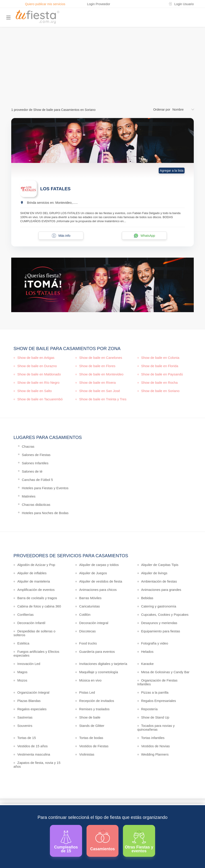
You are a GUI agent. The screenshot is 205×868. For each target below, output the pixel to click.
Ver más (101, 79)
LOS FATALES (55, 189)
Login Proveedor (99, 4)
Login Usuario (184, 4)
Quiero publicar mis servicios (45, 4)
